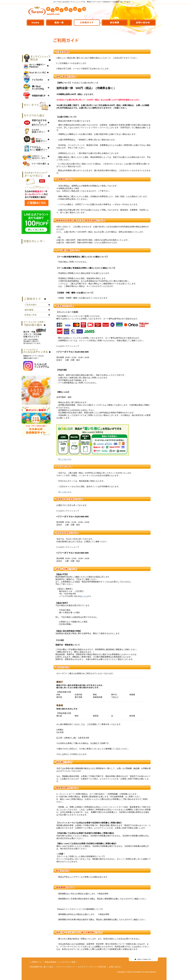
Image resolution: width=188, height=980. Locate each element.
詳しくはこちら (65, 459)
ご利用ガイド (36, 962)
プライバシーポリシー (66, 967)
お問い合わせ (115, 967)
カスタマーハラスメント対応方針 (92, 967)
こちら (85, 596)
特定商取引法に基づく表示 (42, 967)
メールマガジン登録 (67, 962)
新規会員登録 (50, 962)
